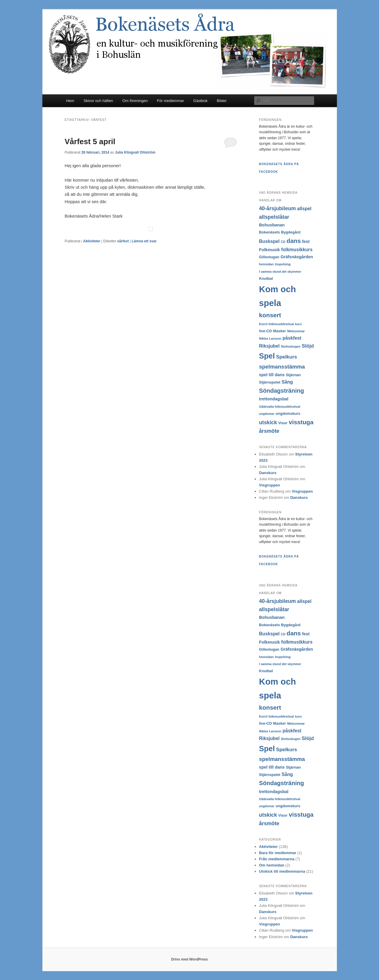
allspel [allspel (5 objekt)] (304, 209)
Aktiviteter (92, 241)
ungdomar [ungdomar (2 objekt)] (267, 414)
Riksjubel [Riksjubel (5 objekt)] (269, 346)
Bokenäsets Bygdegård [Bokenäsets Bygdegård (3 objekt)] (280, 232)
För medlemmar (171, 101)
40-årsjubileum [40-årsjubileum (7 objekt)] (278, 208)
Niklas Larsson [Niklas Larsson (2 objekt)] (270, 338)
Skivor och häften (98, 101)
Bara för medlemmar (278, 853)
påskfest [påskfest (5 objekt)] (292, 338)
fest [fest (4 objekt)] (306, 241)
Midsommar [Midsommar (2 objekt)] (296, 331)
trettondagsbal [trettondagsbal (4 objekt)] (274, 399)
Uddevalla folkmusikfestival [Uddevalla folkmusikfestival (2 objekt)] (280, 407)
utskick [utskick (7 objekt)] (268, 422)
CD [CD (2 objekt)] (283, 242)
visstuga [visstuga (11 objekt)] (301, 422)
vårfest (123, 241)
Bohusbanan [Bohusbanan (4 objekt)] (272, 225)
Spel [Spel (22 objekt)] (267, 356)
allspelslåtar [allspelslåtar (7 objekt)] (274, 217)
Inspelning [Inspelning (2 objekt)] (283, 264)
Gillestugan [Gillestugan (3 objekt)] (269, 257)
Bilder (222, 101)
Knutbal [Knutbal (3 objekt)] (266, 279)
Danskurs (268, 473)
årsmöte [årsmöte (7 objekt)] (269, 431)
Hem (70, 101)
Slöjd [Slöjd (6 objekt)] (308, 346)
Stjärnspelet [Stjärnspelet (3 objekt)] (270, 382)
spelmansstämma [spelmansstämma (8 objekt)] (282, 367)
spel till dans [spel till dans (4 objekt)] (272, 375)
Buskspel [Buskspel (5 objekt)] (269, 241)
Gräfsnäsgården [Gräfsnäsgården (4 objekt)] (297, 257)
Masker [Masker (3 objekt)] (279, 331)
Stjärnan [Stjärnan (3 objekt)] (293, 375)
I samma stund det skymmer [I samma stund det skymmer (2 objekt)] (280, 272)
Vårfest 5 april (90, 142)
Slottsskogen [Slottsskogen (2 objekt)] (291, 346)
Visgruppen (270, 485)
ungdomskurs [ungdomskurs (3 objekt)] (288, 414)
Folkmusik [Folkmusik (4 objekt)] (270, 250)
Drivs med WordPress (189, 959)
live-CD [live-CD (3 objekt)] (266, 331)
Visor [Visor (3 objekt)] (283, 423)
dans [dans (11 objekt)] (294, 241)
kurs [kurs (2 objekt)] (298, 324)
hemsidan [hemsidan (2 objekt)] (267, 264)
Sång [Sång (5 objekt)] (287, 382)
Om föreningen (135, 101)
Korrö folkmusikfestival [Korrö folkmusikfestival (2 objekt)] (277, 324)
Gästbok (200, 101)
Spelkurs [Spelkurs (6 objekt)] (286, 357)
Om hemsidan (272, 865)
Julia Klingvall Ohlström (135, 152)
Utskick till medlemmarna (282, 871)
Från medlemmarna (277, 859)
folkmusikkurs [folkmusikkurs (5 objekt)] (297, 250)
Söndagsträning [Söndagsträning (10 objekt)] (282, 391)
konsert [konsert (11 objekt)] (270, 315)
